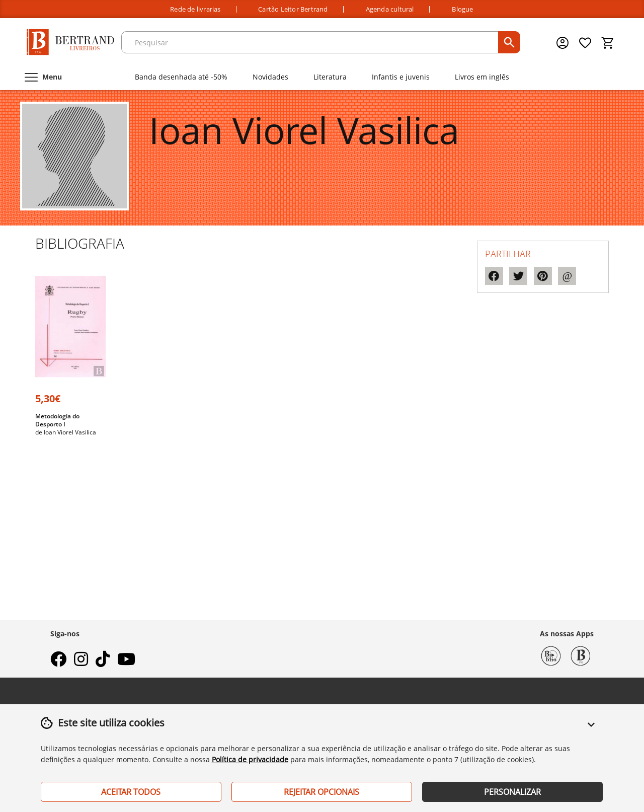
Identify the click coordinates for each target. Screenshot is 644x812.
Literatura (330, 77)
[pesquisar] (509, 42)
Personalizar (512, 792)
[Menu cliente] (563, 43)
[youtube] (126, 662)
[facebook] (58, 662)
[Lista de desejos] (586, 43)
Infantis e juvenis (401, 77)
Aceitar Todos (131, 792)
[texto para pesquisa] (311, 42)
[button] (591, 730)
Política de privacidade (250, 759)
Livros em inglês (482, 77)
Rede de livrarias (195, 9)
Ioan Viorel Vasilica (70, 432)
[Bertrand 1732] (581, 655)
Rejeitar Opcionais (321, 792)
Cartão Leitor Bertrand (293, 9)
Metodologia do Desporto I (57, 420)
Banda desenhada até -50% (181, 77)
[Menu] (42, 77)
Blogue (462, 9)
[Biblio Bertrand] (551, 655)
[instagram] (81, 662)
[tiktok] (103, 662)
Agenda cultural (390, 9)
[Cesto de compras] (608, 43)
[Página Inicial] (70, 43)
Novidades (270, 77)
